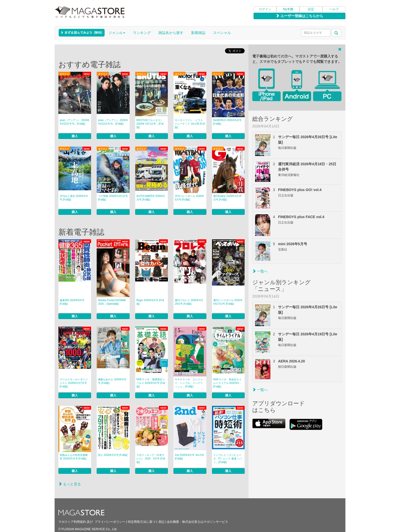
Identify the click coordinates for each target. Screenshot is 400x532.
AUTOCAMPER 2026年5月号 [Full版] (151, 198)
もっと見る (70, 484)
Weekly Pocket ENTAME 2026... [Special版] (112, 302)
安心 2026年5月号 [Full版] (113, 455)
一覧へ (260, 271)
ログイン (265, 9)
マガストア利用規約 (72, 522)
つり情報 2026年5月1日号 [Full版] (113, 198)
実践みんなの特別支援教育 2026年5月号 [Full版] (74, 457)
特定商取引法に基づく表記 (146, 522)
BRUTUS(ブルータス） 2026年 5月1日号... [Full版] (150, 124)
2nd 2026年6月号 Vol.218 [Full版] (189, 457)
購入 (75, 136)
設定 (311, 9)
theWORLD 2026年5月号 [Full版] (228, 122)
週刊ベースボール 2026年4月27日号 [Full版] (228, 302)
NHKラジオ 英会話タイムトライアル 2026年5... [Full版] (227, 383)
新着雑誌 (198, 33)
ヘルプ (334, 9)
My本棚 (288, 9)
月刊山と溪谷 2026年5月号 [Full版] (74, 198)
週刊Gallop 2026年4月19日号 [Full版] (227, 198)
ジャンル (117, 33)
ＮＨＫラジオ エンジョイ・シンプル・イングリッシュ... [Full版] (189, 383)
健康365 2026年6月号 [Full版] (72, 302)
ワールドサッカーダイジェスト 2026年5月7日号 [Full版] (74, 383)
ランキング (142, 33)
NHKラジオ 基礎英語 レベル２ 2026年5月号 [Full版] (151, 383)
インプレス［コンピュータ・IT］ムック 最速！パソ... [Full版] (228, 459)
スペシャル (222, 33)
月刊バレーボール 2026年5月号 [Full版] (189, 198)
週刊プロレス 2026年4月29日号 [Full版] (189, 302)
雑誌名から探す (171, 33)
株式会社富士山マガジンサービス (205, 522)
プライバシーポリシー (110, 522)
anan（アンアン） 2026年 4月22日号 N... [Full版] (75, 122)
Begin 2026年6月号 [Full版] (150, 302)
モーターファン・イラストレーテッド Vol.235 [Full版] (190, 124)
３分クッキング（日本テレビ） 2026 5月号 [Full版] (151, 459)
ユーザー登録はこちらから (299, 16)
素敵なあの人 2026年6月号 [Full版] (112, 381)
